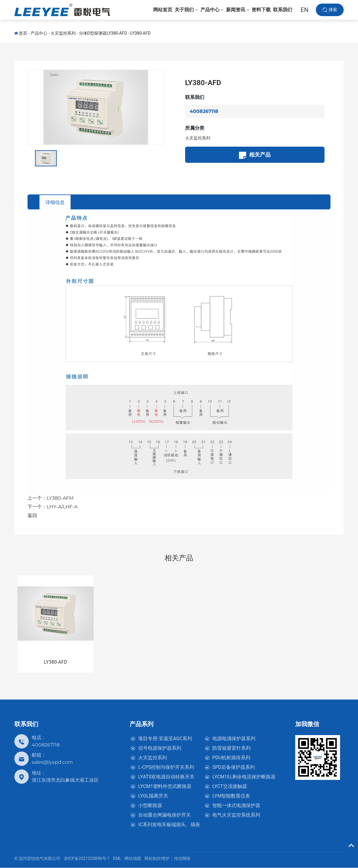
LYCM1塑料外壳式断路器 (165, 787)
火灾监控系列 (63, 33)
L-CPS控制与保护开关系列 (166, 767)
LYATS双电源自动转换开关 (166, 777)
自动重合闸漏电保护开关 (164, 815)
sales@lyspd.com (52, 762)
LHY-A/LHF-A (62, 507)
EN (304, 12)
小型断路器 (150, 806)
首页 (23, 33)
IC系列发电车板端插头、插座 (169, 825)
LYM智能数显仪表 (231, 796)
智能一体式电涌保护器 (236, 806)
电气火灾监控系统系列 (236, 815)
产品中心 (39, 33)
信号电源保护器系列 (160, 748)
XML (117, 859)
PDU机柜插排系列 (231, 758)
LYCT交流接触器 (230, 787)
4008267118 (204, 111)
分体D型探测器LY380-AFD (103, 33)
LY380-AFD (140, 33)
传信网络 (182, 859)
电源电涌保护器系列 (234, 739)
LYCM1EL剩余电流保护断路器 (244, 777)
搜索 (333, 12)
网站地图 (133, 859)
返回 (32, 516)
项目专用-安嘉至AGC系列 (165, 739)
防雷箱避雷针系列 (231, 748)
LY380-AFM (60, 498)
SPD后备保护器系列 (234, 767)
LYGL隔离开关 (153, 796)
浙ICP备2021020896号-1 (87, 859)
